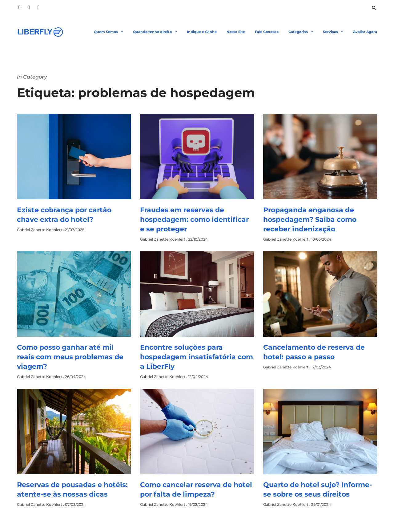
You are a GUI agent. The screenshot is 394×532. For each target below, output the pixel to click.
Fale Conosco (267, 32)
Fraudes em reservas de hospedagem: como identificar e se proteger (194, 219)
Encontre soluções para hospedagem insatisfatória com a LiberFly (197, 357)
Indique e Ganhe (202, 32)
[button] (374, 8)
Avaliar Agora (365, 32)
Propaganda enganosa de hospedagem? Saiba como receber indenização (310, 219)
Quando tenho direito (155, 32)
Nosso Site (236, 32)
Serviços (333, 32)
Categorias (301, 32)
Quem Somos (109, 32)
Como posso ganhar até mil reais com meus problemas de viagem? (70, 357)
